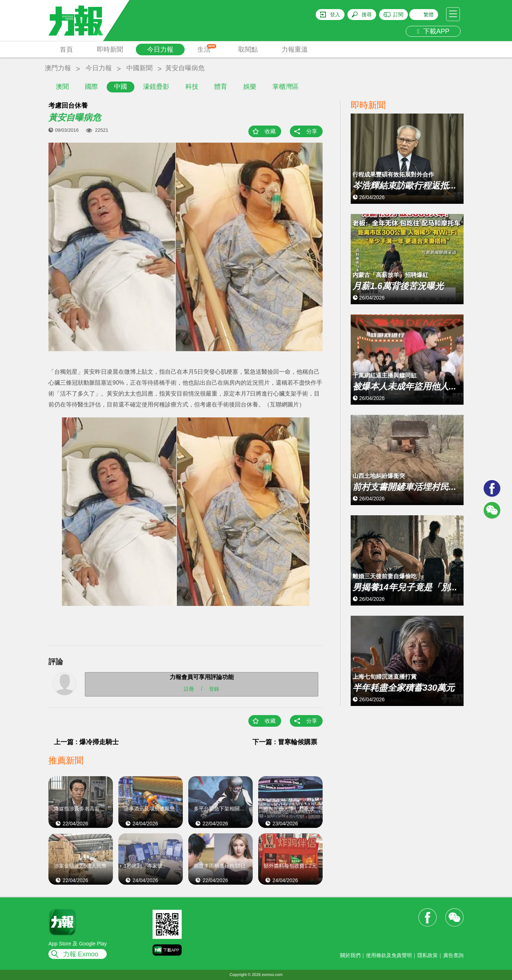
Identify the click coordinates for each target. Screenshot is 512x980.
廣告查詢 (453, 955)
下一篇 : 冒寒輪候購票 (285, 742)
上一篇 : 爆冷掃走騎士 (86, 742)
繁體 (429, 15)
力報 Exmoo (81, 954)
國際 (91, 87)
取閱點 (248, 49)
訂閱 (398, 15)
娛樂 (250, 87)
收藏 (270, 131)
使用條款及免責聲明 (389, 955)
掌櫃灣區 (285, 87)
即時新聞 (110, 49)
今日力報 (160, 49)
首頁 (66, 49)
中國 (121, 87)
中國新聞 (139, 68)
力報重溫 (295, 49)
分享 (312, 131)
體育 (221, 87)
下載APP (433, 31)
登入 (335, 15)
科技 (192, 87)
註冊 (189, 689)
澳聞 (62, 87)
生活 (207, 49)
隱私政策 (428, 955)
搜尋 (367, 15)
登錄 (214, 689)
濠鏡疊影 (156, 87)
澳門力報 (58, 68)
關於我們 (350, 955)
